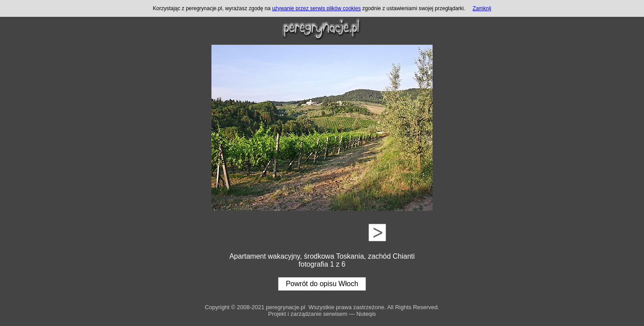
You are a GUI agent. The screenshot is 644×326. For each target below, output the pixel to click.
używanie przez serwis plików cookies (316, 8)
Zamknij (482, 8)
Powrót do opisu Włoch (322, 284)
